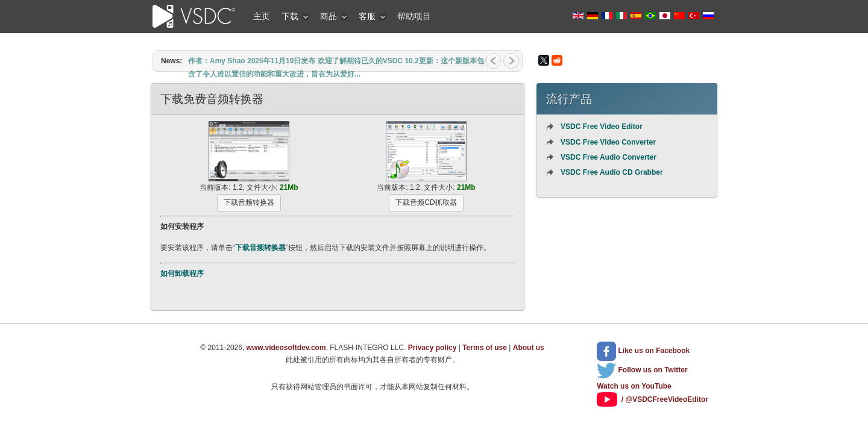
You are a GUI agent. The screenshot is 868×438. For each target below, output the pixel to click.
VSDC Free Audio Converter (609, 157)
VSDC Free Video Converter (608, 142)
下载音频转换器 (260, 248)
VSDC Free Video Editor (602, 127)
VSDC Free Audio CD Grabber (612, 172)
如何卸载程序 (182, 274)
